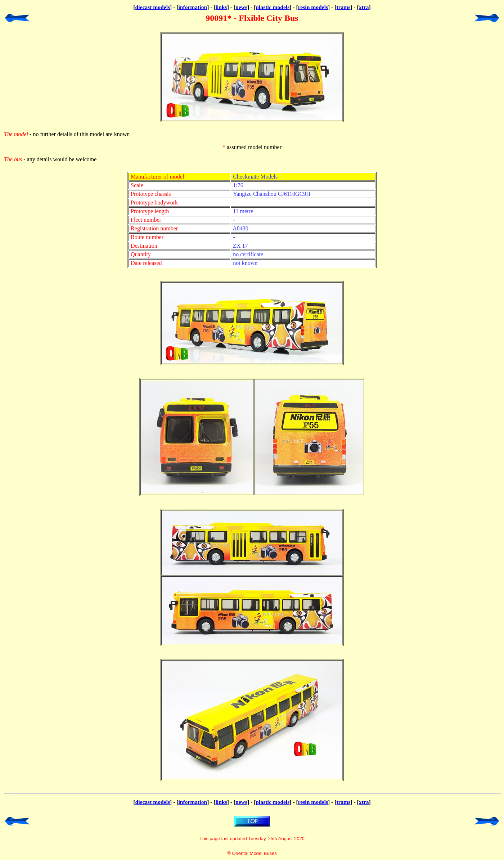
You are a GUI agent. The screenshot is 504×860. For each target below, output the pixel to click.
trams (343, 7)
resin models (313, 7)
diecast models (152, 7)
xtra (364, 7)
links (221, 7)
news (241, 7)
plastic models (273, 7)
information (193, 7)
